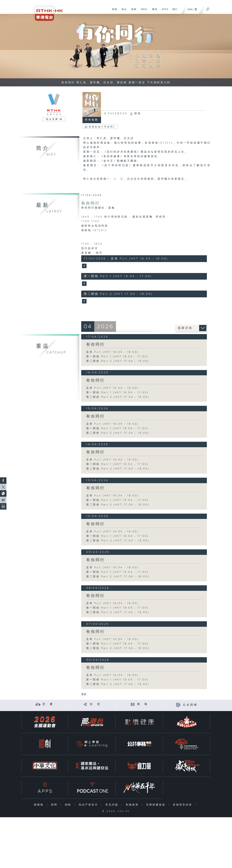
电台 (123, 11)
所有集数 (92, 120)
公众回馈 (190, 705)
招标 (69, 805)
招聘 (55, 805)
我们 (174, 11)
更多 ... (85, 694)
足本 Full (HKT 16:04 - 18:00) (112, 352)
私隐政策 (133, 805)
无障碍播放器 (157, 805)
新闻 (133, 11)
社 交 (95, 704)
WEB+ (143, 11)
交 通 (48, 704)
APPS (164, 11)
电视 (113, 11)
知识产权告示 (89, 805)
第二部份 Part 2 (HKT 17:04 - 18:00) (118, 361)
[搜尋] (208, 8)
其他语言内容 (183, 805)
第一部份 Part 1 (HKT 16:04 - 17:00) (117, 357)
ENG (190, 9)
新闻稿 (40, 805)
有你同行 (91, 203)
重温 (153, 11)
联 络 (143, 704)
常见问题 (113, 805)
